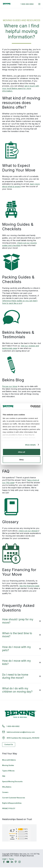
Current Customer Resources (14, 798)
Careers (5, 792)
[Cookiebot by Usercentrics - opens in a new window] (31, 407)
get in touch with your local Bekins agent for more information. (21, 88)
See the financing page (29, 586)
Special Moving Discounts (12, 782)
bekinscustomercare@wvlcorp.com (21, 732)
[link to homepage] (7, 4)
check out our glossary (29, 531)
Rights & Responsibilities (12, 803)
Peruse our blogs (10, 386)
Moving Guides (8, 765)
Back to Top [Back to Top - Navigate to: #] (35, 854)
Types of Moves (8, 771)
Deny (21, 459)
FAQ (4, 776)
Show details (30, 445)
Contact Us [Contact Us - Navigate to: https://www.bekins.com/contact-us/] (9, 744)
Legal (4, 859)
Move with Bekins (9, 760)
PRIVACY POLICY (9, 808)
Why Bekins (7, 787)
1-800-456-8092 (27, 4)
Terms (11, 859)
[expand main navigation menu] (39, 4)
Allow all (21, 452)
